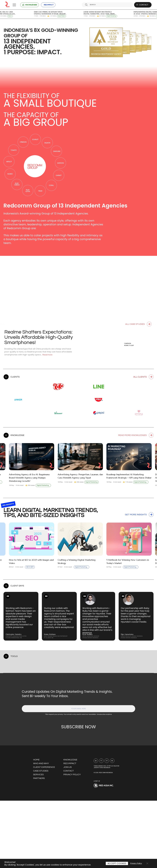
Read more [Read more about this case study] (48, 355)
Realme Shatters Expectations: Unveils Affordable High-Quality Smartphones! (39, 337)
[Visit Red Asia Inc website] (109, 853)
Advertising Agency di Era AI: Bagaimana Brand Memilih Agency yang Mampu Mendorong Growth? (29, 483)
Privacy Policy (136, 863)
